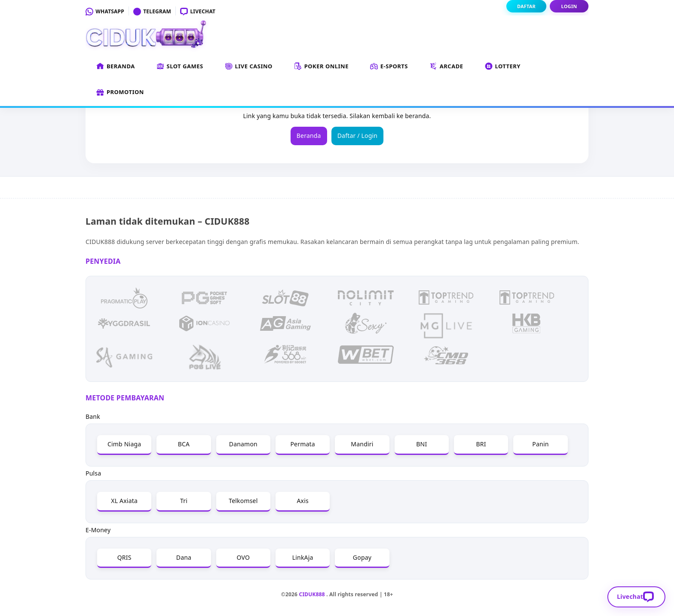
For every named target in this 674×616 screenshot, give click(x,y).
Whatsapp (105, 11)
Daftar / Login (358, 136)
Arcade (446, 67)
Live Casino (249, 67)
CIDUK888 (312, 594)
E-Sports (389, 67)
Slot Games (180, 67)
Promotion (120, 92)
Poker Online (321, 67)
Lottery (503, 67)
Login (569, 6)
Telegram (152, 11)
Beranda (116, 67)
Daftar (526, 6)
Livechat (198, 11)
